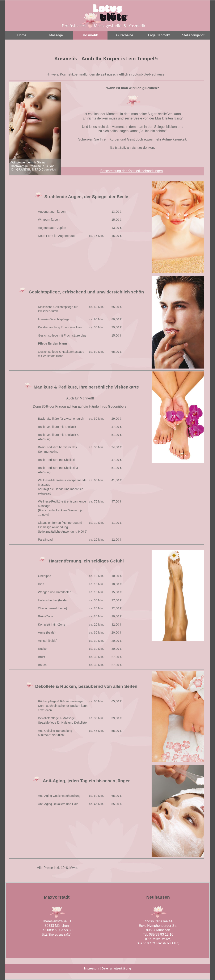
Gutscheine (125, 35)
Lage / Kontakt (159, 35)
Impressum (92, 968)
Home (22, 35)
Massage (56, 35)
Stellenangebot (193, 35)
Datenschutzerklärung (116, 968)
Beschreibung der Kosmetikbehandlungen (132, 171)
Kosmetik (90, 35)
